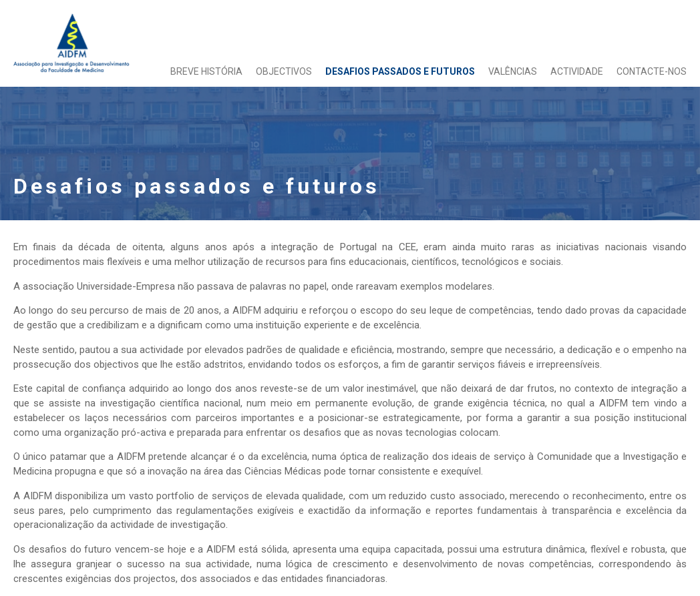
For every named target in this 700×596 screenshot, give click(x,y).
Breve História (206, 71)
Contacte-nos (652, 71)
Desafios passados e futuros (400, 71)
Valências (513, 71)
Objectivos (284, 71)
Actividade (577, 71)
